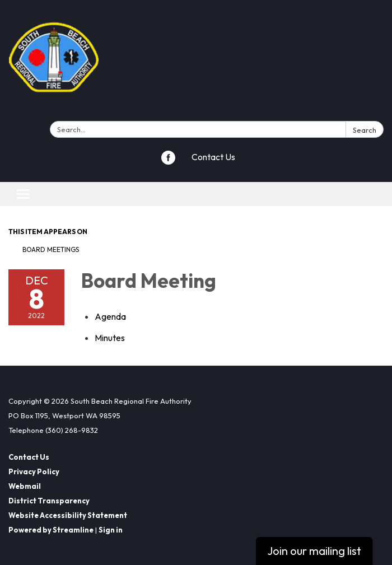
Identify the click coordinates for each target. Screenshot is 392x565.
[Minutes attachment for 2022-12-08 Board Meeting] (110, 338)
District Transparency (49, 501)
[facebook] (168, 161)
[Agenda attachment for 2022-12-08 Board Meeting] (110, 316)
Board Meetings (51, 249)
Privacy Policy (34, 471)
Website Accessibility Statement (68, 515)
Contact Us (213, 157)
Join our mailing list (314, 551)
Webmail (25, 486)
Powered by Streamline (51, 530)
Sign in (111, 530)
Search (365, 130)
